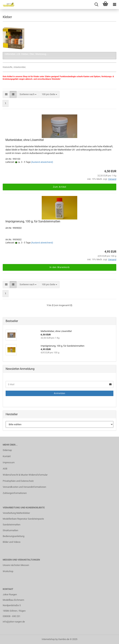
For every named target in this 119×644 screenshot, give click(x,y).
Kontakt (7, 456)
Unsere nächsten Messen (16, 565)
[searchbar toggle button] (96, 5)
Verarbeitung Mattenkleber (16, 513)
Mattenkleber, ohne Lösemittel (25, 140)
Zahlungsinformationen (15, 493)
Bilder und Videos (12, 542)
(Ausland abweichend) (42, 162)
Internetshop (48, 639)
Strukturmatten (10, 530)
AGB (5, 469)
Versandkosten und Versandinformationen (24, 487)
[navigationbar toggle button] (114, 5)
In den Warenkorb (60, 267)
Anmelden (60, 393)
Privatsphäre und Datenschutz (18, 481)
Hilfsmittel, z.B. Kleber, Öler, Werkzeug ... (27, 54)
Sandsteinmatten (12, 525)
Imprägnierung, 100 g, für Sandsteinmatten (33, 221)
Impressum (9, 462)
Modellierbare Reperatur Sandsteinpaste (23, 519)
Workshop (8, 571)
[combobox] (28, 94)
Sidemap (7, 450)
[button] (6, 94)
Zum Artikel (60, 187)
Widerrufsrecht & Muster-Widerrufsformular (25, 475)
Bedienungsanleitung (14, 536)
